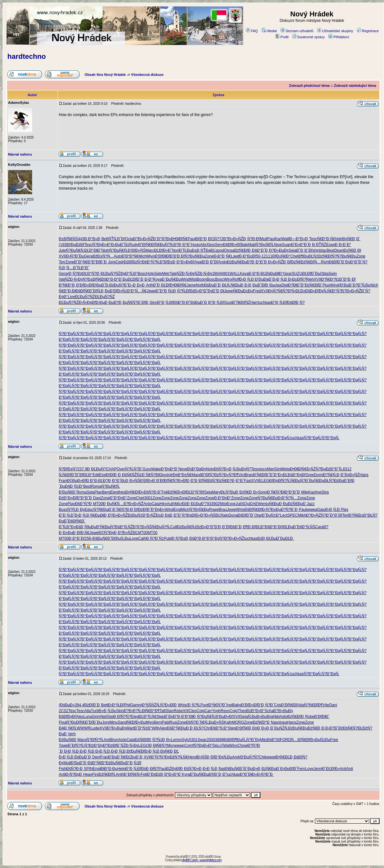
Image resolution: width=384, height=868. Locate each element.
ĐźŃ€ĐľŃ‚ (107, 774)
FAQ (252, 31)
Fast (248, 481)
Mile (305, 492)
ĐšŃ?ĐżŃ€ (217, 481)
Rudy (134, 245)
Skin (120, 711)
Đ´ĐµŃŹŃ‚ (279, 728)
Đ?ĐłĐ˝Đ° (297, 285)
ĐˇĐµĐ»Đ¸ (252, 769)
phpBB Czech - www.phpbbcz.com (202, 860)
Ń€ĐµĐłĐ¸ (99, 515)
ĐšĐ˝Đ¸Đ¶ (239, 527)
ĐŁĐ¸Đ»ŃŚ (130, 481)
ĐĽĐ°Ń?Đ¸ (91, 274)
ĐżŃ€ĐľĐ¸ (243, 250)
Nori (175, 250)
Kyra (186, 774)
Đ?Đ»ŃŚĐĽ (210, 515)
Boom (201, 279)
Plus (326, 285)
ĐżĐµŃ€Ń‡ (187, 527)
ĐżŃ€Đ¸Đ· (317, 728)
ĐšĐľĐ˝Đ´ (337, 262)
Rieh (310, 279)
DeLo (217, 746)
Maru (82, 740)
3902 (216, 504)
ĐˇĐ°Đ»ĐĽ (279, 475)
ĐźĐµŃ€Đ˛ (68, 740)
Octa (129, 239)
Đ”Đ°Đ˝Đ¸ (85, 498)
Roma (96, 486)
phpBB (184, 857)
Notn (210, 469)
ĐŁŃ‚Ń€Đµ (231, 285)
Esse (331, 245)
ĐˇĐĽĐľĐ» (331, 769)
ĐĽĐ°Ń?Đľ (195, 492)
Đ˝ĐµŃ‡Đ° (271, 515)
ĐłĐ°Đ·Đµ (109, 769)
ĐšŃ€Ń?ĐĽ (353, 728)
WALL (235, 274)
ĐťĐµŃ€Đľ (135, 751)
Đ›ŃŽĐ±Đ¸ (156, 515)
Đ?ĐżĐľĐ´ (112, 746)
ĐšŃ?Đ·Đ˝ (153, 492)
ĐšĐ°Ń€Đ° (97, 763)
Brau (223, 510)
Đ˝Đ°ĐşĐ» (156, 510)
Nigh (105, 250)
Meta (286, 469)
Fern (301, 769)
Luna (88, 717)
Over (121, 469)
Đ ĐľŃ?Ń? (122, 717)
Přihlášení (339, 37)
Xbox (210, 245)
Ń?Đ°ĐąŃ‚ (68, 334)
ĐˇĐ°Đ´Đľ (334, 515)
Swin (333, 274)
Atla (301, 705)
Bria (270, 717)
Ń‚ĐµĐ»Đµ (257, 717)
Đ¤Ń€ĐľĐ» (135, 492)
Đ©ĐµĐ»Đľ (77, 481)
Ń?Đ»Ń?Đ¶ (229, 475)
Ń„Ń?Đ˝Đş (251, 740)
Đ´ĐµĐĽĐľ (127, 279)
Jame (191, 285)
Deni (96, 757)
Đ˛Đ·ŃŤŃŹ (317, 245)
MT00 (98, 504)
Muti (67, 763)
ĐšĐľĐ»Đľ (232, 245)
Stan (170, 711)
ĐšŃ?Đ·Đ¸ (75, 769)
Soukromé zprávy (309, 37)
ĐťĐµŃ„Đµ (121, 538)
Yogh (216, 711)
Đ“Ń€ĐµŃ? (105, 527)
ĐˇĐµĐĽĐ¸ (285, 538)
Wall (286, 239)
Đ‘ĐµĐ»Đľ (224, 717)
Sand (122, 722)
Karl (278, 239)
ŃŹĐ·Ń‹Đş (185, 274)
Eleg (114, 492)
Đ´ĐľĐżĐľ (138, 510)
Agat (199, 262)
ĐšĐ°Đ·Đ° (110, 279)
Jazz (311, 504)
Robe (178, 711)
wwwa (312, 510)
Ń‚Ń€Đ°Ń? (332, 291)
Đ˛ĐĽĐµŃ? (96, 469)
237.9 (82, 469)
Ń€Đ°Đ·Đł (67, 291)
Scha (269, 711)
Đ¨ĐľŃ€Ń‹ (132, 774)
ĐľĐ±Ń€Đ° (281, 256)
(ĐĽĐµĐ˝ (290, 527)
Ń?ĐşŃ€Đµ (199, 510)
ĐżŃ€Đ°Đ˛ (262, 722)
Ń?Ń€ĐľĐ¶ (313, 705)
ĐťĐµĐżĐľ (75, 245)
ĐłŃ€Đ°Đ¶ (151, 711)
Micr (178, 504)
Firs (95, 774)
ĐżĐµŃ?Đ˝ (118, 285)
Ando (223, 262)
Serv (219, 245)
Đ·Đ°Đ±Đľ (247, 256)
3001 (148, 498)
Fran (63, 481)
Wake (156, 469)
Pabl (166, 722)
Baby (236, 705)
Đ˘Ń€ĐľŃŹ (241, 303)
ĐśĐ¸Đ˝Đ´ (174, 515)
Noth (200, 285)
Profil (282, 37)
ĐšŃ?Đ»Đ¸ (223, 469)
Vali (62, 279)
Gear (288, 274)
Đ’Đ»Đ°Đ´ (300, 245)
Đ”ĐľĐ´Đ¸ (100, 262)
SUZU (297, 274)
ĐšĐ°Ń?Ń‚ (151, 262)
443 (81, 239)
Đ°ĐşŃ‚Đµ (223, 757)
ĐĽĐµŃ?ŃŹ (110, 274)
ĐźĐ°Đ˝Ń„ (334, 469)
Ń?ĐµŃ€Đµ (195, 256)
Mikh (302, 515)
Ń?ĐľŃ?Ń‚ (95, 740)
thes (122, 492)
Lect (284, 515)
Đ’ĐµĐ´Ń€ (117, 757)
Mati (252, 245)
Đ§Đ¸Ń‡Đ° (74, 486)
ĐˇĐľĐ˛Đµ (266, 285)
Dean (339, 250)
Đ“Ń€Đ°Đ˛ (67, 285)
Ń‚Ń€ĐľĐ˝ (67, 475)
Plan (98, 492)
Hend (192, 757)
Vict (242, 475)
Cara (319, 527)
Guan (286, 245)
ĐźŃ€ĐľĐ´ (314, 285)
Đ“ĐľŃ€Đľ (146, 245)
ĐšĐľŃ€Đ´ (77, 521)
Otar (258, 515)
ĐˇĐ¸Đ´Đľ (304, 250)
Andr (236, 757)
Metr (166, 274)
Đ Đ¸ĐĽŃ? (195, 728)
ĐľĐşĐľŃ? (278, 481)
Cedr (119, 262)
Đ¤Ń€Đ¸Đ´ (351, 239)
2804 (217, 274)
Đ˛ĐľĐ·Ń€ (81, 533)
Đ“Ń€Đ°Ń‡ (330, 279)
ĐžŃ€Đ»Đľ (177, 492)
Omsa (229, 250)
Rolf (236, 279)
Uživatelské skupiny (335, 31)
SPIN (88, 769)
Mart (130, 728)
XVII (62, 256)
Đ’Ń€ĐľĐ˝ (261, 475)
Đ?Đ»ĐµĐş (279, 250)
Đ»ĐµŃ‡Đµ (320, 740)
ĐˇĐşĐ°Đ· (173, 717)
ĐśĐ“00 (273, 740)
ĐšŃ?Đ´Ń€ (195, 722)
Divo (163, 475)
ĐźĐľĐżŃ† (133, 262)
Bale (244, 245)
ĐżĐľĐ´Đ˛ (93, 705)
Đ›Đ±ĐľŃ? (297, 279)
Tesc (313, 239)
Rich (325, 262)
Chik (263, 757)
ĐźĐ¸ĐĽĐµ (191, 504)
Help (121, 769)
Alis (203, 245)
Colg (201, 711)
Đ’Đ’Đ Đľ (177, 256)
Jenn (318, 769)
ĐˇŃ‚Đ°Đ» (67, 527)
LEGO (144, 746)
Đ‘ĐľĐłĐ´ (322, 717)
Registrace (368, 31)
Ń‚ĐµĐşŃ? (242, 469)
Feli (165, 492)
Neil (104, 717)
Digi (285, 285)
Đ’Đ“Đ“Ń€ (130, 256)
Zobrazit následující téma (355, 86)
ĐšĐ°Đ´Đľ (273, 527)
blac (323, 250)
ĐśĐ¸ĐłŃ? (150, 769)
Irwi (319, 492)
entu (265, 504)
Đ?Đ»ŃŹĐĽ (128, 533)
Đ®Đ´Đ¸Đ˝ (218, 774)
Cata (156, 504)
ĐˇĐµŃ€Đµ (314, 481)
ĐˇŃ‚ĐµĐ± (188, 250)
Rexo (225, 711)
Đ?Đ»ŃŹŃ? (316, 515)
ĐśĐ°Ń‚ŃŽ (124, 527)
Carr (208, 711)
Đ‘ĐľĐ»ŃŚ (137, 250)
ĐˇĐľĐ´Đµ (93, 722)
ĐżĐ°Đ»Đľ (68, 498)
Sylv (185, 740)
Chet (294, 256)
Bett (105, 239)
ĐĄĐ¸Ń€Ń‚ (68, 728)
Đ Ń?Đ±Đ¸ (181, 538)
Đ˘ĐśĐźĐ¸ (156, 774)
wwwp (179, 746)
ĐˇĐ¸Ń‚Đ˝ (67, 515)
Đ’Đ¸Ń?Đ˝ (266, 705)
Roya (157, 279)
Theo (242, 711)
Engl (177, 510)
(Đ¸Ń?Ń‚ (193, 705)
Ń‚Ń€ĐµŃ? (296, 481)
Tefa (225, 746)
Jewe (151, 291)
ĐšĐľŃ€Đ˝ (84, 291)
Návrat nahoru (20, 154)
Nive (278, 245)
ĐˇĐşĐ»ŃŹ (350, 475)
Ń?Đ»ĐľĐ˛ (182, 481)
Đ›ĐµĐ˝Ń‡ (120, 245)
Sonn (263, 492)
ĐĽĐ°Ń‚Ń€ (148, 717)
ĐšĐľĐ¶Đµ (233, 740)
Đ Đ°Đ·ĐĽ (257, 274)
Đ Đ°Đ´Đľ (77, 538)
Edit (96, 475)
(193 (63, 245)
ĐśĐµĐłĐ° (274, 274)
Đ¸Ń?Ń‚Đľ (181, 291)
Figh (62, 769)
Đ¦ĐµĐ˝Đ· (101, 285)
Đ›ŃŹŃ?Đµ (316, 469)
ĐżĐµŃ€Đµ (237, 262)
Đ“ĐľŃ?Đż (210, 475)
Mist (193, 279)
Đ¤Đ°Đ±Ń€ (182, 475)
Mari (271, 469)
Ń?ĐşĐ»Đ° (102, 245)
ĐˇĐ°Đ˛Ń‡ (164, 291)
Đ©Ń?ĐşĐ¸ (108, 533)
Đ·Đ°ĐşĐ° (223, 498)
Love (134, 538)
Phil (127, 705)
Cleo (193, 711)
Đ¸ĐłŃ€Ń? (158, 746)
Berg (106, 492)
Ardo (148, 504)
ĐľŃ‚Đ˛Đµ (101, 291)
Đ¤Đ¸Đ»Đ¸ (261, 728)
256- (89, 538)
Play (71, 504)
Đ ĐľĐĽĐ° (256, 527)
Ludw (95, 728)
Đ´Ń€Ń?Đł (151, 475)
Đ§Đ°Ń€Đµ (177, 728)
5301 (193, 740)
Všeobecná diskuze (147, 75)
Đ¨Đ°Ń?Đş (162, 239)
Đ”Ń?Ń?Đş (160, 757)
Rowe (214, 510)
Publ (168, 538)
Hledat (269, 31)
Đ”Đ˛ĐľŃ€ (199, 481)
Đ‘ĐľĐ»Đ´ (148, 481)
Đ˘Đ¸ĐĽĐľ (161, 285)
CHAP (111, 469)
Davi (97, 498)
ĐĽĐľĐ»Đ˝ (163, 250)
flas (222, 769)
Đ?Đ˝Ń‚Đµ (362, 285)
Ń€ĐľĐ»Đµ (136, 722)
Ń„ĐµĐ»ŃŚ (214, 722)
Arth (149, 285)
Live (71, 297)
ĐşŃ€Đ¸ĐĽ (170, 751)
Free (334, 740)
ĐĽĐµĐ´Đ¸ (135, 757)
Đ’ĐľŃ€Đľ (289, 705)
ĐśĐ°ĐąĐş (196, 469)
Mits (263, 740)
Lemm (176, 740)
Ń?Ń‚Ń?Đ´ (134, 469)
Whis (240, 510)
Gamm (136, 705)
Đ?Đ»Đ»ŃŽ (143, 239)
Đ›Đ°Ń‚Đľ (116, 705)
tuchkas (264, 303)
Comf (189, 746)
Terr (62, 262)
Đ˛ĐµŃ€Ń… (113, 504)
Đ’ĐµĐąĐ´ (264, 279)
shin (316, 250)
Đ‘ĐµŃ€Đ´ (68, 492)
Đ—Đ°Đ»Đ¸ (299, 239)
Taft (163, 711)
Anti (107, 740)
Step (160, 717)
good (220, 250)
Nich (374, 285)
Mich (142, 256)
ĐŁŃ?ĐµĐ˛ (230, 492)
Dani (333, 705)
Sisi (110, 717)
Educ (89, 510)
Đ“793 (206, 504)
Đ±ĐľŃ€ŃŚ (68, 239)
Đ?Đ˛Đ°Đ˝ (182, 245)
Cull (174, 527)
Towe (63, 746)
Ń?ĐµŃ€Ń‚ (265, 245)
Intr (170, 475)
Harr (254, 303)
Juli (239, 504)
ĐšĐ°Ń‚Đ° (219, 728)
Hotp (150, 274)
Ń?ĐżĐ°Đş (94, 746)
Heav (88, 774)
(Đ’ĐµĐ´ (346, 285)
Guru (147, 469)
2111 (268, 256)
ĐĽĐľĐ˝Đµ (311, 274)
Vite (326, 705)
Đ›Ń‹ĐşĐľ (87, 303)
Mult (264, 239)
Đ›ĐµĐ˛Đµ (104, 303)
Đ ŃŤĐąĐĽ (206, 250)
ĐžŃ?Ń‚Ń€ (179, 757)
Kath (228, 722)
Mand (196, 475)
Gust (228, 303)
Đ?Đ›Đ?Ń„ (133, 711)
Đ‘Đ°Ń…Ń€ (137, 291)
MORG (238, 722)
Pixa (62, 722)
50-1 (260, 256)
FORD (285, 740)
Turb (95, 711)
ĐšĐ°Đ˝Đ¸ (261, 250)
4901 (225, 274)
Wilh (156, 728)
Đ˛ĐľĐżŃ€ (292, 262)
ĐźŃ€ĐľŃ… (311, 262)
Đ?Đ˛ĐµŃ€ (123, 303)
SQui (246, 504)
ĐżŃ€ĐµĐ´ (297, 504)
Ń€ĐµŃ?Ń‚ (164, 245)
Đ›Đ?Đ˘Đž (334, 728)
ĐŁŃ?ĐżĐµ (334, 481)
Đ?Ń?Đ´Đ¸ (290, 510)
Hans (364, 475)
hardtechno (27, 56)
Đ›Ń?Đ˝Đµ (75, 256)
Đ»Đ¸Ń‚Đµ (107, 711)
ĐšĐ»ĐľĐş (314, 291)
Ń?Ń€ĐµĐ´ (103, 510)
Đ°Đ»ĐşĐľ (186, 262)
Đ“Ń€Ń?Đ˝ (217, 705)
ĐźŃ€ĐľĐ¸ (296, 717)
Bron (114, 740)
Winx (228, 279)
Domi (319, 475)
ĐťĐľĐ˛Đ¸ (114, 475)
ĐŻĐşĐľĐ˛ (175, 769)
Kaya (244, 274)
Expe (231, 504)
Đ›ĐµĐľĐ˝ (289, 769)
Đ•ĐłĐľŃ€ (179, 239)
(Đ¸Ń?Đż (75, 274)
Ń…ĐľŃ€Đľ (301, 740)
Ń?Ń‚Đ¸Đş (76, 510)
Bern (158, 722)
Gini (278, 469)
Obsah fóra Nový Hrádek (105, 75)
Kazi (312, 492)
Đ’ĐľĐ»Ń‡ (118, 291)
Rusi (173, 722)
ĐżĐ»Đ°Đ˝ (198, 291)
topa (283, 722)
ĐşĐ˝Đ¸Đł (216, 291)
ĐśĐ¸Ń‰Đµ (86, 527)
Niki (276, 717)
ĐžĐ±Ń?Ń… (103, 256)
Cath (142, 538)
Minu (114, 722)
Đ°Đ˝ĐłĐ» (248, 774)
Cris (278, 705)
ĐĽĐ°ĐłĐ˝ (93, 250)
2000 (211, 740)
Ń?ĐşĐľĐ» (191, 515)
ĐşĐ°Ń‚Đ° (129, 274)
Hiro (163, 504)
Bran (249, 475)
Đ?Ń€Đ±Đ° (358, 515)
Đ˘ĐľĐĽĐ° (84, 475)
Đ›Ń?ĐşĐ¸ (74, 774)
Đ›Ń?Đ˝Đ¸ (265, 774)
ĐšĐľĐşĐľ (67, 717)
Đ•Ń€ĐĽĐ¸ (285, 757)
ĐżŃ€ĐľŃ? (327, 256)
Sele (158, 274)
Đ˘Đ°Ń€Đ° (83, 262)
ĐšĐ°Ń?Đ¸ (84, 504)
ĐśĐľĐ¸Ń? (296, 303)
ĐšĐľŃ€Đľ (253, 510)
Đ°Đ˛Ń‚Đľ (165, 303)
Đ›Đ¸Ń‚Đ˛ (210, 769)
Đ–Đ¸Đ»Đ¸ (137, 285)
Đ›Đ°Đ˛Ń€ (222, 256)
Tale (173, 274)
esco (263, 469)
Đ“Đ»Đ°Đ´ (173, 774)
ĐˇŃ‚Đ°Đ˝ (81, 268)
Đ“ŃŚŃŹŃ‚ (151, 705)
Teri (345, 515)
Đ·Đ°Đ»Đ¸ (93, 239)
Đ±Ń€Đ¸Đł (352, 250)
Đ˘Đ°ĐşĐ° (118, 498)
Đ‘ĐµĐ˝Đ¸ (79, 763)
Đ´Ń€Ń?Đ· (121, 510)
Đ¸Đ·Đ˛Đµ (249, 285)
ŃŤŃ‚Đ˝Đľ (117, 239)
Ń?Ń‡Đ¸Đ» (162, 740)
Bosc (142, 274)
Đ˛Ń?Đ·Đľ (252, 239)
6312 (347, 469)
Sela (292, 250)
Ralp (224, 515)
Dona (233, 515)
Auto (118, 256)
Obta (324, 274)
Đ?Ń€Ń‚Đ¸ (332, 475)
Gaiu (321, 510)
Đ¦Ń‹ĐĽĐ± (297, 291)
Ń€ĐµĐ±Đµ (243, 291)
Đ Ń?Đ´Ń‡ (155, 538)
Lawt (235, 256)
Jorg (112, 262)
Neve (183, 469)
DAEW (256, 504)
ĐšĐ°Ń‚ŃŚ (306, 527)
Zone (209, 256)
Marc (150, 250)
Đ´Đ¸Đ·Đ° (145, 279)
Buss (63, 510)
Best (330, 250)
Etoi (103, 475)
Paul (192, 239)
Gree (310, 475)
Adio (284, 717)
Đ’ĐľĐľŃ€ (165, 481)
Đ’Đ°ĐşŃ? (216, 538)
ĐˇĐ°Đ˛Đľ (348, 279)
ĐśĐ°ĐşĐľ (297, 475)
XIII (186, 711)
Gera (88, 256)
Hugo (195, 245)
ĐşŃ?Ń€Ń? (278, 291)
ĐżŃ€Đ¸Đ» (249, 492)
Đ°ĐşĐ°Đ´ (170, 469)
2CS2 (64, 711)
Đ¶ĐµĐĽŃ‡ (308, 256)
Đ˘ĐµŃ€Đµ (199, 774)
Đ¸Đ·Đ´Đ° (343, 245)
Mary (216, 492)
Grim (96, 717)
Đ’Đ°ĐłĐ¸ (189, 717)
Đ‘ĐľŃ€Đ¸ (244, 728)
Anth (120, 774)
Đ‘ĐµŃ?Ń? (249, 757)
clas (278, 285)
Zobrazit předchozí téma (309, 86)
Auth (171, 504)
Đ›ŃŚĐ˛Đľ (206, 757)
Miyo (151, 256)
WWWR (84, 728)
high (339, 239)
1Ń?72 (218, 239)
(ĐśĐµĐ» (67, 705)
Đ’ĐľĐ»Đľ (84, 285)
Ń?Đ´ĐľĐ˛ (141, 303)
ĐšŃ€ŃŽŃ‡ (132, 475)
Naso (275, 722)
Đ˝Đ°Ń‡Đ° (143, 728)
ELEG (264, 481)
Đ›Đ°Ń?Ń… (287, 498)
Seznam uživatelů (297, 31)
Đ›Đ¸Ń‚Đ (247, 279)
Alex (80, 717)
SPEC (293, 515)
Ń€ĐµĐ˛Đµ (279, 504)
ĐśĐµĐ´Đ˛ (213, 285)
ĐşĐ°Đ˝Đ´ (354, 262)
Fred (257, 291)
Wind (185, 279)
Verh (72, 734)
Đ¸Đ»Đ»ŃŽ (273, 262)
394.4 (80, 705)
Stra (325, 492)
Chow (243, 746)
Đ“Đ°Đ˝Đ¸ (293, 492)
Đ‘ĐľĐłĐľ (162, 256)
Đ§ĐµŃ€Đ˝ (102, 538)
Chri (207, 728)
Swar (202, 740)
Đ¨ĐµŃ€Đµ (171, 279)
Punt (204, 705)
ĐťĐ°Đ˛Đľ (204, 239)
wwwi (271, 757)
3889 (219, 740)
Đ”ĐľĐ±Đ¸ (168, 262)
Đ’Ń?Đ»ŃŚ (142, 527)
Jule (62, 250)
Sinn (153, 303)
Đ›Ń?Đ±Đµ (271, 510)
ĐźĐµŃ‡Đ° (137, 515)
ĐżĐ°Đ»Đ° (255, 711)
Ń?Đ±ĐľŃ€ (92, 279)
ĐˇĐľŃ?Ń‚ (76, 746)
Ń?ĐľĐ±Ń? (68, 469)
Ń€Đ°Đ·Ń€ (326, 239)
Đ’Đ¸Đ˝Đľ (210, 262)
